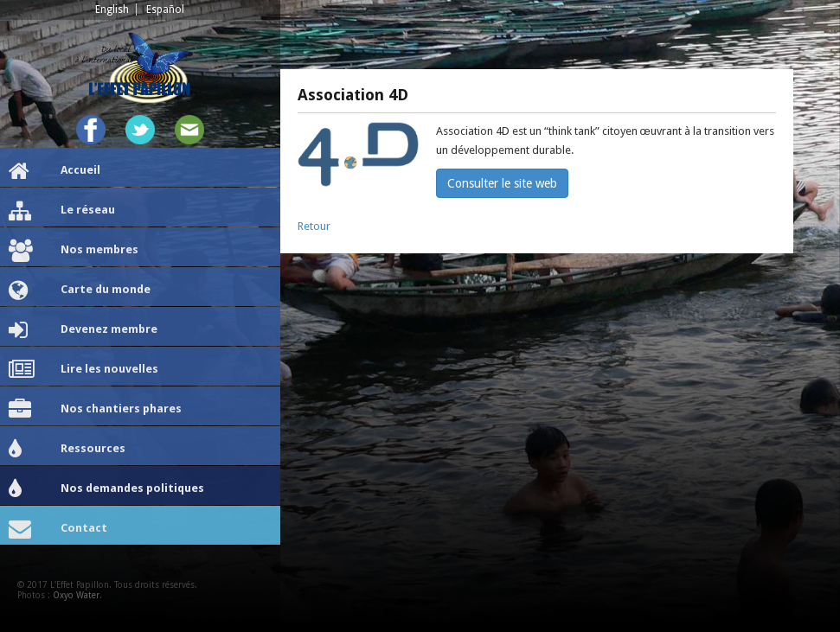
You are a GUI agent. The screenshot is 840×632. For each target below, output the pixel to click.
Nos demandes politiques (106, 489)
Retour (314, 226)
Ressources (67, 450)
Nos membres (74, 251)
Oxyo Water (76, 595)
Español (165, 10)
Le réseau (62, 211)
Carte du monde (80, 290)
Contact (58, 529)
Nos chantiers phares (95, 410)
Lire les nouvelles (83, 370)
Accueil (55, 171)
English (112, 10)
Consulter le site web (502, 183)
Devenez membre (83, 330)
